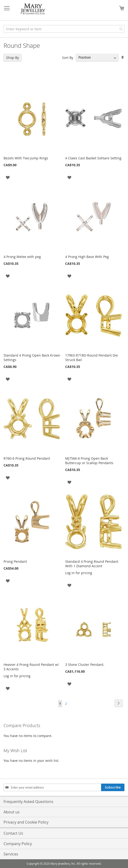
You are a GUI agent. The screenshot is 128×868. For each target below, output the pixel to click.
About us (12, 812)
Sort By (68, 57)
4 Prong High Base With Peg (87, 257)
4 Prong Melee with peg (22, 257)
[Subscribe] (113, 787)
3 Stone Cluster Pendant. (85, 665)
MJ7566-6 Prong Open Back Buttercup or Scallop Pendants (89, 461)
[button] (8, 177)
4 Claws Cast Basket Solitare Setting (93, 158)
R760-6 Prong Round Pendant (27, 458)
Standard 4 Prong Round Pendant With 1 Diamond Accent (92, 564)
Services (11, 854)
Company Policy (18, 844)
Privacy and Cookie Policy (26, 822)
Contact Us (13, 833)
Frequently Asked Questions (28, 802)
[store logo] (33, 9)
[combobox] (64, 29)
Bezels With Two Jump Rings (26, 158)
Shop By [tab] (13, 58)
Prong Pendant (15, 561)
